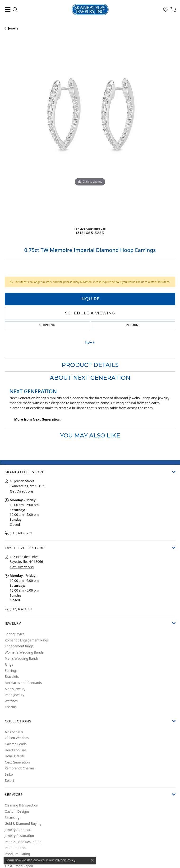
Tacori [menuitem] (9, 780)
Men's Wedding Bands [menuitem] (22, 658)
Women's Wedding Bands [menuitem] (24, 652)
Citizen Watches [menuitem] (17, 738)
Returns (133, 325)
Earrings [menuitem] (11, 670)
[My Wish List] (166, 9)
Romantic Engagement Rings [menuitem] (27, 640)
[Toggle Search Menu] (15, 9)
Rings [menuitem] (9, 664)
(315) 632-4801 (21, 609)
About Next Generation (90, 378)
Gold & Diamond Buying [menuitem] (23, 824)
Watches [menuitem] (11, 701)
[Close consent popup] (92, 860)
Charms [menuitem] (11, 707)
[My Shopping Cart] (173, 9)
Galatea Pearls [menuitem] (16, 744)
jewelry (13, 28)
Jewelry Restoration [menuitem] (19, 836)
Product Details (90, 365)
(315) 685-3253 (90, 233)
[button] (90, 472)
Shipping (47, 325)
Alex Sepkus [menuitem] (14, 732)
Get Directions (22, 491)
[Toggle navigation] (8, 9)
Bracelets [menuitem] (12, 677)
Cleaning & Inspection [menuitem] (21, 805)
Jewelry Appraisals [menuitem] (18, 830)
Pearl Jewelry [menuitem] (14, 695)
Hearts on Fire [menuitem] (15, 750)
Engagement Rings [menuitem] (19, 646)
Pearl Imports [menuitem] (15, 848)
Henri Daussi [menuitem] (14, 756)
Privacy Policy (65, 860)
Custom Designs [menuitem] (17, 811)
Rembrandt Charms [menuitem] (20, 768)
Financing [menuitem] (12, 817)
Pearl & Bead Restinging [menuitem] (23, 842)
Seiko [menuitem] (9, 774)
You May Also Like (90, 435)
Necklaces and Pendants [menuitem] (23, 683)
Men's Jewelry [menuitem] (15, 689)
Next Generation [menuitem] (17, 762)
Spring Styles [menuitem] (15, 634)
